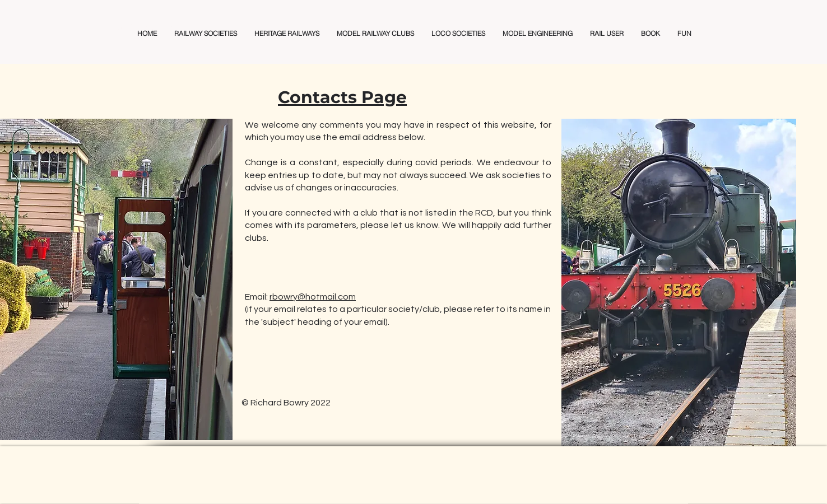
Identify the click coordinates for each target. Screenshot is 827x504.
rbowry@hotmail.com (313, 297)
